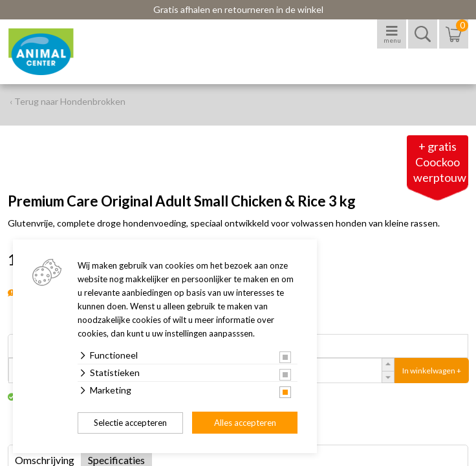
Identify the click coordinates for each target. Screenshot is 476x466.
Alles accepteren (245, 423)
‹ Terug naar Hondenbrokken (68, 101)
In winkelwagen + (432, 371)
